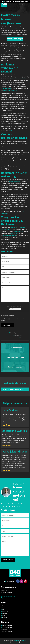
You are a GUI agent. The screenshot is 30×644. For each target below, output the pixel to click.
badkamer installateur (15, 182)
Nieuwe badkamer (7, 625)
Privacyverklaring (15, 642)
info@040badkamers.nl (21, 1)
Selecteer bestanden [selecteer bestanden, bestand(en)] (15, 309)
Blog (4, 616)
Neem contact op (19, 231)
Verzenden (7, 560)
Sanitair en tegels (7, 629)
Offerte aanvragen (7, 610)
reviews (10, 130)
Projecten (5, 612)
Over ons (5, 608)
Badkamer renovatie (8, 631)
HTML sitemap (23, 642)
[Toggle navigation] (27, 5)
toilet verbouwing (6, 88)
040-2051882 (7, 1)
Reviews (5, 614)
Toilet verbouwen (7, 627)
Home (4, 606)
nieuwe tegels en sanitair (10, 90)
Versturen (7, 325)
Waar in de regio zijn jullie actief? (13, 389)
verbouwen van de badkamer (19, 79)
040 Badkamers (17, 640)
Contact (5, 617)
